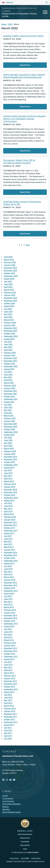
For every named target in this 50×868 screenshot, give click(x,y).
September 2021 (11, 399)
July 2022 (8, 372)
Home (4, 24)
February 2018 (10, 517)
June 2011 (8, 730)
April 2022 (8, 380)
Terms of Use (14, 858)
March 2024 (9, 320)
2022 (10, 24)
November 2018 (10, 492)
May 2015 (8, 602)
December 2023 (10, 328)
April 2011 (8, 736)
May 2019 (8, 476)
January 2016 (10, 580)
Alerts (25, 849)
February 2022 (10, 386)
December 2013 (10, 648)
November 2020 (10, 427)
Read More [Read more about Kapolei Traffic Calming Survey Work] (25, 65)
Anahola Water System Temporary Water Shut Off (22, 203)
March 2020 (9, 448)
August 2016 (9, 563)
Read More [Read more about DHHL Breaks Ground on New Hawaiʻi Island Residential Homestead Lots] (25, 107)
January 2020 (10, 454)
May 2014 (8, 635)
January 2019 (10, 487)
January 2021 (10, 421)
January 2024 (10, 325)
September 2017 (11, 531)
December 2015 (10, 583)
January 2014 (10, 646)
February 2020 (10, 451)
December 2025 (10, 268)
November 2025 (10, 271)
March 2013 (9, 673)
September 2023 (11, 336)
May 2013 (8, 667)
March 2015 (9, 607)
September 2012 (11, 689)
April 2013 (8, 670)
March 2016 (9, 577)
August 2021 (9, 402)
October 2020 (9, 429)
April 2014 (8, 637)
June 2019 (8, 473)
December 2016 (10, 552)
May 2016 (8, 572)
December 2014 (10, 615)
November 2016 (10, 555)
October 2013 (9, 654)
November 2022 (10, 361)
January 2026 (10, 265)
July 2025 (8, 282)
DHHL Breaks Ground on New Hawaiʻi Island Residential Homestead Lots (24, 76)
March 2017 (9, 547)
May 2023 (8, 347)
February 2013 (10, 676)
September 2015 (11, 591)
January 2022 (10, 388)
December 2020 (10, 424)
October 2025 (9, 273)
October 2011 (9, 719)
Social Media (25, 841)
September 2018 (11, 498)
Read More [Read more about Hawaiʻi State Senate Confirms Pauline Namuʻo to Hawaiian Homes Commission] (25, 151)
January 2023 (10, 355)
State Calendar (25, 845)
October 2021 (9, 396)
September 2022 (11, 366)
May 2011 (8, 733)
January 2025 (10, 295)
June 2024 (8, 312)
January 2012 (10, 711)
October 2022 (9, 364)
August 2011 (9, 725)
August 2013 (9, 659)
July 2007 (8, 739)
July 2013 (8, 662)
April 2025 (8, 287)
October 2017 (9, 528)
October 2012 (9, 687)
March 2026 (9, 260)
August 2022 (9, 369)
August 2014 (9, 626)
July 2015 (8, 596)
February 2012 (10, 709)
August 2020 (9, 435)
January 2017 (10, 550)
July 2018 (8, 503)
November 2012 (10, 684)
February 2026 (10, 262)
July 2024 (8, 309)
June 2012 (8, 698)
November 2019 (10, 459)
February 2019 (10, 484)
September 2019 (11, 465)
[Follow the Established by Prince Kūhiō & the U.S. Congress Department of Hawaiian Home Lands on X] (10, 780)
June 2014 (8, 632)
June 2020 (8, 440)
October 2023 (9, 334)
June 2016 (8, 569)
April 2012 (8, 703)
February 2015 (10, 610)
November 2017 (10, 525)
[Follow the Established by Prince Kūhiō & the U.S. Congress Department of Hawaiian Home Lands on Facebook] (3, 780)
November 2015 (10, 585)
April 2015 (8, 604)
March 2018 (9, 514)
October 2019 (9, 462)
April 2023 (8, 350)
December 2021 (10, 391)
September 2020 (11, 432)
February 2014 (10, 643)
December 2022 (10, 358)
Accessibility (25, 858)
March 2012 (9, 706)
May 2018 (8, 509)
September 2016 (11, 561)
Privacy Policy (36, 858)
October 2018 (9, 495)
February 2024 (10, 323)
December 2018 (10, 490)
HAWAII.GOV (25, 831)
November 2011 (10, 717)
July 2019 (8, 470)
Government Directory (25, 834)
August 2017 (9, 533)
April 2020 (8, 446)
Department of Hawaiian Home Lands (19, 15)
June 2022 (8, 375)
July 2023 (8, 342)
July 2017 (8, 536)
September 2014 (11, 624)
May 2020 (8, 443)
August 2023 (9, 339)
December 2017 (10, 522)
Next (28, 245)
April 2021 (8, 413)
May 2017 (8, 542)
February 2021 (10, 418)
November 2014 (10, 618)
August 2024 (9, 306)
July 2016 (8, 566)
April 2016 (8, 574)
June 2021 (8, 407)
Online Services (25, 838)
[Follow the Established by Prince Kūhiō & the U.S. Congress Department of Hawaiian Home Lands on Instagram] (7, 780)
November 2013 (10, 651)
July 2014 (8, 629)
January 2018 (10, 520)
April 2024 (8, 317)
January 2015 (10, 613)
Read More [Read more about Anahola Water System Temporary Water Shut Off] (25, 234)
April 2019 (8, 479)
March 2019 (9, 481)
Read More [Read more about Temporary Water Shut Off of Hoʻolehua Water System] (25, 192)
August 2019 (9, 468)
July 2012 (8, 695)
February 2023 (10, 353)
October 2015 (9, 588)
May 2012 (8, 700)
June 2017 (8, 539)
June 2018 (8, 506)
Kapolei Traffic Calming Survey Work (23, 36)
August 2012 (9, 692)
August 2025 (9, 279)
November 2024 (10, 301)
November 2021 (10, 394)
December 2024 (10, 298)
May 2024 (8, 314)
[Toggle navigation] (45, 12)
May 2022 (8, 377)
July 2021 (8, 405)
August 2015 (9, 594)
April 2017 (8, 544)
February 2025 (10, 292)
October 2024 (9, 303)
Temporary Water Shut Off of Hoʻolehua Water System (19, 162)
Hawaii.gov (9, 2)
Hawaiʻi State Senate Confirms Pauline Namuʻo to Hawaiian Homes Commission (24, 119)
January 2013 (10, 678)
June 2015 (8, 599)
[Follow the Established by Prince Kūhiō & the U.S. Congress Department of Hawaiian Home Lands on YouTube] (14, 780)
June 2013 (8, 665)
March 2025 (9, 290)
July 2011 (8, 728)
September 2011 (11, 722)
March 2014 (9, 640)
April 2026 (8, 257)
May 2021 (8, 410)
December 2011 (10, 714)
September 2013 (11, 657)
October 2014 (9, 621)
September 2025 (11, 276)
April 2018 (8, 511)
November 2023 (10, 331)
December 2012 (10, 681)
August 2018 (9, 500)
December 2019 (10, 457)
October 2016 (9, 558)
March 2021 (9, 416)
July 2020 (8, 438)
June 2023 (8, 344)
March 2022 (9, 383)
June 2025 (8, 284)
